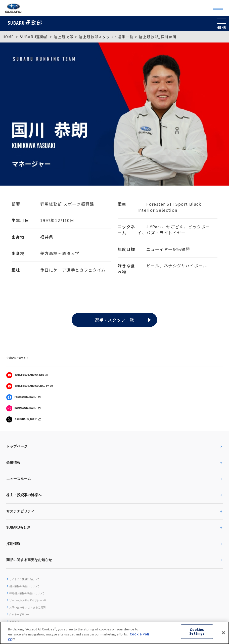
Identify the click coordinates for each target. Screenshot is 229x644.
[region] (114, 633)
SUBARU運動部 (34, 37)
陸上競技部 (63, 37)
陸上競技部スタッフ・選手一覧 (106, 37)
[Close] (223, 633)
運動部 (25, 22)
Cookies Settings (197, 632)
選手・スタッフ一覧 (114, 320)
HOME (8, 37)
